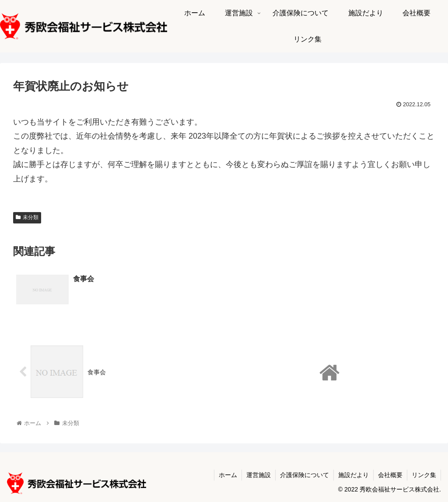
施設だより (353, 475)
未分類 (27, 217)
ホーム (228, 475)
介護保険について (304, 475)
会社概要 (390, 475)
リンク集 (424, 475)
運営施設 (259, 475)
